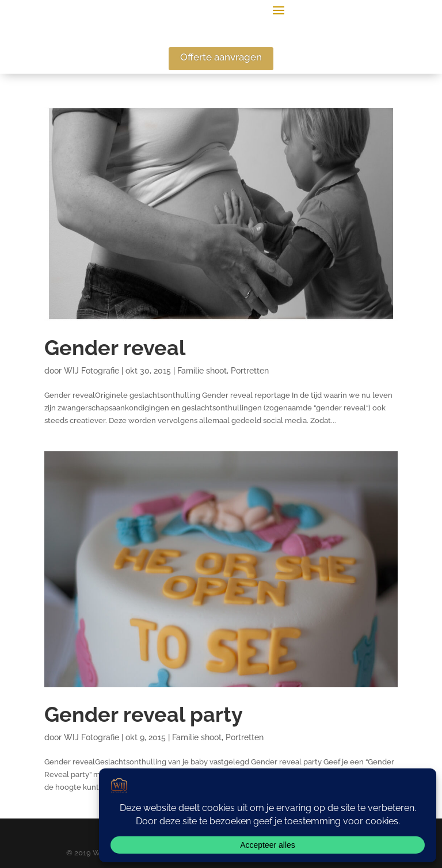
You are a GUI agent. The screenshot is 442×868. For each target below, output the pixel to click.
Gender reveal (115, 348)
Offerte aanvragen (221, 57)
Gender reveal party (144, 715)
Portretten (250, 371)
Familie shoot (202, 371)
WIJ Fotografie (92, 371)
